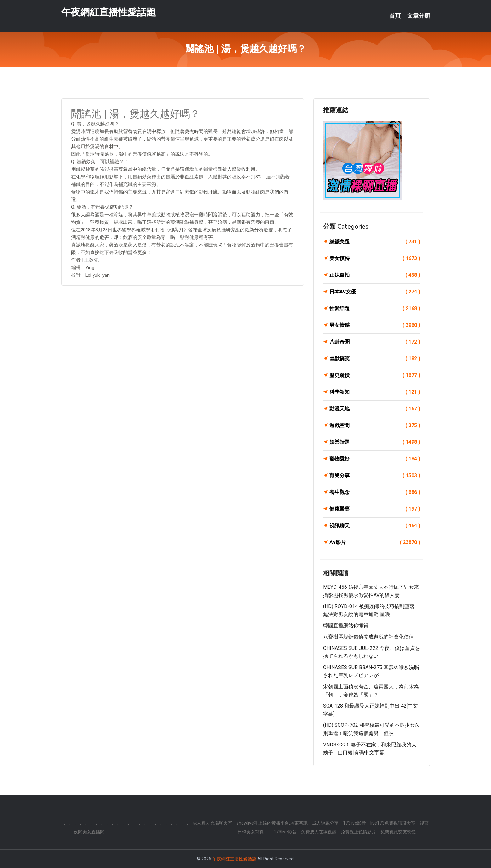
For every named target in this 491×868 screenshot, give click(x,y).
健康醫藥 (375, 509)
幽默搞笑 (375, 359)
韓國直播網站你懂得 (346, 625)
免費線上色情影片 (358, 832)
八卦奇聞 (375, 342)
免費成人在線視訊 (319, 832)
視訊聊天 (375, 526)
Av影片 (375, 542)
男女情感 (375, 325)
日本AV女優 (375, 292)
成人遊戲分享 (325, 823)
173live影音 (354, 823)
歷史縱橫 (375, 375)
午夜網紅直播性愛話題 (109, 12)
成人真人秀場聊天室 (212, 823)
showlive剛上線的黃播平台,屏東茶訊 (272, 823)
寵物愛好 (375, 459)
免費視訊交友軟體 (398, 832)
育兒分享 (375, 476)
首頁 (395, 16)
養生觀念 (375, 492)
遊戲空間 (375, 425)
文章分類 (419, 16)
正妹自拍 (375, 275)
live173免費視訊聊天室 (393, 823)
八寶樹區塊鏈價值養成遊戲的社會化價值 (368, 637)
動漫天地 (375, 409)
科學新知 (375, 392)
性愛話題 (375, 309)
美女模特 (375, 258)
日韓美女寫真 (251, 832)
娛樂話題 (375, 442)
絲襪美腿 (375, 242)
